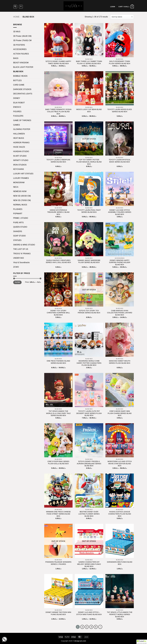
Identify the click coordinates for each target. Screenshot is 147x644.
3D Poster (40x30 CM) (22, 36)
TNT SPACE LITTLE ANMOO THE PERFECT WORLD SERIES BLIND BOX (120, 614)
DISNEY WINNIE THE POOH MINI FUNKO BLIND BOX (58, 613)
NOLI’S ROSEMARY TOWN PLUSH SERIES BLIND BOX (120, 62)
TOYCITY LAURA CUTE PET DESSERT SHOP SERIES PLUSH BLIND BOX (89, 413)
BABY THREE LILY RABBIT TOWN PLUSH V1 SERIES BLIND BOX (89, 62)
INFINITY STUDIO (21, 160)
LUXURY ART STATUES (23, 174)
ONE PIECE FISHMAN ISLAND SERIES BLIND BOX (58, 362)
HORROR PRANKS (21, 143)
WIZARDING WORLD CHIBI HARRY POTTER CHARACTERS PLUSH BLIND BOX (89, 363)
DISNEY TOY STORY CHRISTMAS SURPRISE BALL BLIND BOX (58, 313)
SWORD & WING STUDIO (24, 245)
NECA (16, 187)
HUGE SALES (19, 147)
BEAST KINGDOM (21, 63)
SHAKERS (18, 231)
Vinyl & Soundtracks (21, 262)
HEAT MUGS (19, 138)
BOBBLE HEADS (20, 76)
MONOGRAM (19, 183)
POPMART (18, 214)
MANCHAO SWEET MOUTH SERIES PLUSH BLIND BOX (120, 362)
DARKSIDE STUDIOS (22, 89)
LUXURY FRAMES (21, 178)
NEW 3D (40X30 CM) (22, 196)
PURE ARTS (18, 223)
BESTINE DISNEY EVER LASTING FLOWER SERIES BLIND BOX (89, 514)
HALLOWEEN (19, 134)
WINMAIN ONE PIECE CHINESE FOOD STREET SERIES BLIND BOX (58, 514)
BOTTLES (17, 80)
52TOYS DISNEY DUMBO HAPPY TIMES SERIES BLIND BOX (58, 62)
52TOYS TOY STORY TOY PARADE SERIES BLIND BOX (89, 312)
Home (16, 17)
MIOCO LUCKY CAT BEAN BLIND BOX (89, 110)
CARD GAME (19, 85)
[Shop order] (122, 17)
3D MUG (17, 32)
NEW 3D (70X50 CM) (22, 200)
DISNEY (17, 98)
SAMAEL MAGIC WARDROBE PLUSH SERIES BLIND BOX (89, 261)
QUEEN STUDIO (20, 227)
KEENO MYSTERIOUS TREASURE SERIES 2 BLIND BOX (58, 212)
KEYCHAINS (18, 169)
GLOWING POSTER (22, 129)
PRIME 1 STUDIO (21, 218)
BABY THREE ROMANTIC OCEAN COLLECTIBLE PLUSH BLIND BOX (58, 112)
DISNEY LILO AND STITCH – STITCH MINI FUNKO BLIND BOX (89, 613)
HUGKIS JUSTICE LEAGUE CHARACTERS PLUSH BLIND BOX (120, 514)
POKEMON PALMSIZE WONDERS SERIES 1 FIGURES (58, 563)
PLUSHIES (18, 209)
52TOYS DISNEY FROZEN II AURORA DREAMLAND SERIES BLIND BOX (89, 464)
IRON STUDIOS (20, 165)
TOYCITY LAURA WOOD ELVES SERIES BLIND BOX (120, 110)
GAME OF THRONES (22, 120)
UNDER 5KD (18, 258)
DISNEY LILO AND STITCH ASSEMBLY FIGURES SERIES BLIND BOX (120, 212)
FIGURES (17, 112)
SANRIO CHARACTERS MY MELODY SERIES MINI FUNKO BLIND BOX (89, 564)
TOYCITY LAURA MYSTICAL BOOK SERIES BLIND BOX (120, 161)
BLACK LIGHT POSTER (23, 67)
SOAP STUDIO (19, 236)
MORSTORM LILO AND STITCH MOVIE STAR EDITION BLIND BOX (120, 464)
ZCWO (16, 267)
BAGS (16, 58)
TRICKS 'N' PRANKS (22, 254)
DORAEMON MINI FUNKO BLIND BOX (120, 563)
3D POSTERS (19, 45)
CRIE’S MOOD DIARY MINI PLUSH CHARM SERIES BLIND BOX (120, 413)
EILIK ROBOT (19, 103)
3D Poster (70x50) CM (22, 40)
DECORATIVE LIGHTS (23, 94)
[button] (21, 7)
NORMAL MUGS (20, 205)
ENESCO (17, 107)
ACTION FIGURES (21, 54)
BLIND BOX (18, 71)
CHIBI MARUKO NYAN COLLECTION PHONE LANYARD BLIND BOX (120, 313)
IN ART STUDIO (20, 156)
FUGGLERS (18, 116)
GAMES (17, 125)
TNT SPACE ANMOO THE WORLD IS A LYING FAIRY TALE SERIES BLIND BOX (58, 413)
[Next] (100, 627)
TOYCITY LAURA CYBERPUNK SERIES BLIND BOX (58, 161)
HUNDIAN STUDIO (21, 151)
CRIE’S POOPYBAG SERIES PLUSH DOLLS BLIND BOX (58, 463)
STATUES (17, 240)
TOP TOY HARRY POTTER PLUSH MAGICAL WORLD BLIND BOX (89, 162)
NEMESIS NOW (20, 191)
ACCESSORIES (20, 49)
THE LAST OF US (21, 249)
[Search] (15, 7)
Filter (17, 282)
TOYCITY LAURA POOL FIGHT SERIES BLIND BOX (89, 211)
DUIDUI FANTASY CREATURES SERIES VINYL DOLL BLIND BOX (58, 261)
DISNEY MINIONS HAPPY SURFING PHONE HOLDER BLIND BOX (120, 262)
